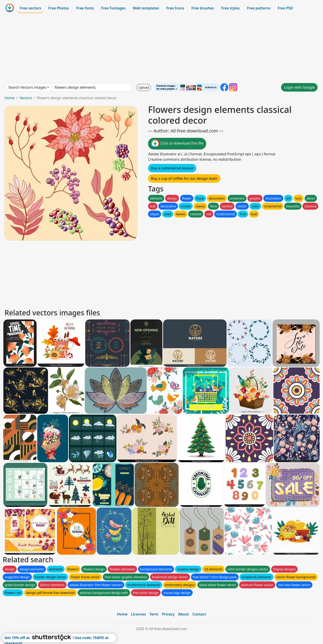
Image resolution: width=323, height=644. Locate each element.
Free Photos (59, 8)
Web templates (146, 8)
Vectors (26, 98)
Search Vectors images (27, 87)
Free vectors (30, 8)
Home (10, 98)
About (183, 614)
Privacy (168, 614)
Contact (199, 614)
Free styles (230, 8)
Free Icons (175, 8)
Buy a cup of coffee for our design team (184, 178)
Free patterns (259, 8)
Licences (138, 614)
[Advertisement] (161, 48)
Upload (144, 87)
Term (154, 614)
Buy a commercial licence (172, 168)
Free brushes (203, 8)
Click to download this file (177, 144)
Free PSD (285, 8)
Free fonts (85, 8)
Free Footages (113, 8)
